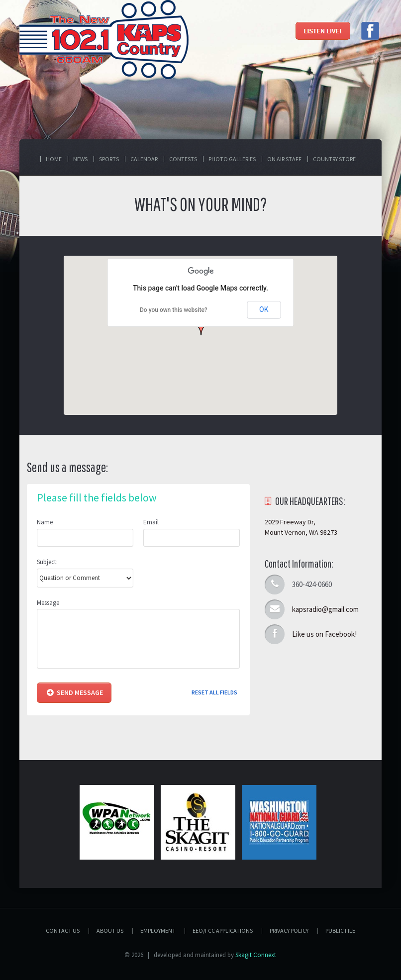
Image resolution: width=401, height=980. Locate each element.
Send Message (75, 692)
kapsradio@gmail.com (325, 609)
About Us (110, 931)
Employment (158, 931)
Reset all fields (214, 692)
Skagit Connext (256, 955)
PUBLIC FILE (340, 931)
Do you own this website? (174, 310)
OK (264, 309)
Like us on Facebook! (324, 634)
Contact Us (63, 931)
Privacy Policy (289, 931)
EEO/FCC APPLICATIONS (223, 931)
